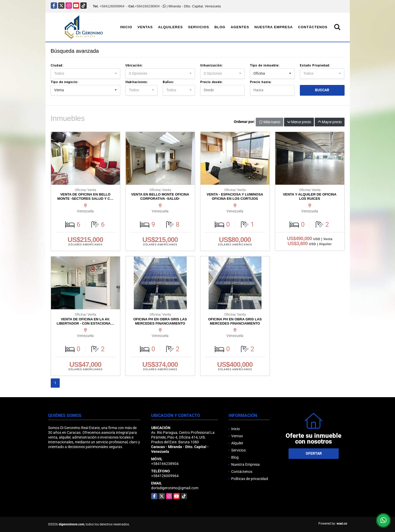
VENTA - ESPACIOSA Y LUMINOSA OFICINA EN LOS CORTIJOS (235, 196)
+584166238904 (147, 6)
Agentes (240, 27)
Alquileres (170, 27)
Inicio (126, 27)
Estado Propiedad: (315, 65)
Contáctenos (313, 27)
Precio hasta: (261, 82)
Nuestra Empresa (274, 27)
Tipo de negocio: (65, 82)
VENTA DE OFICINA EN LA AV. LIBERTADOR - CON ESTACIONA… (85, 321)
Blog (220, 27)
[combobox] (85, 74)
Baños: (168, 82)
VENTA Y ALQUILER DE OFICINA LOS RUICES (310, 196)
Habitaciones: (137, 82)
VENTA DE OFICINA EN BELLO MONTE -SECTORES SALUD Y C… (85, 196)
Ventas (145, 27)
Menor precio (299, 122)
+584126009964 (112, 6)
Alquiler (237, 443)
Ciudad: (57, 65)
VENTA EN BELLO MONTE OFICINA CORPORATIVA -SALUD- (160, 196)
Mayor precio (330, 122)
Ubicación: (134, 65)
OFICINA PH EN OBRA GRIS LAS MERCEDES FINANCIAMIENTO (160, 321)
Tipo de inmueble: (265, 65)
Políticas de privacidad (250, 479)
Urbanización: (212, 65)
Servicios (199, 27)
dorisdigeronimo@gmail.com (175, 488)
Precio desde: (212, 82)
